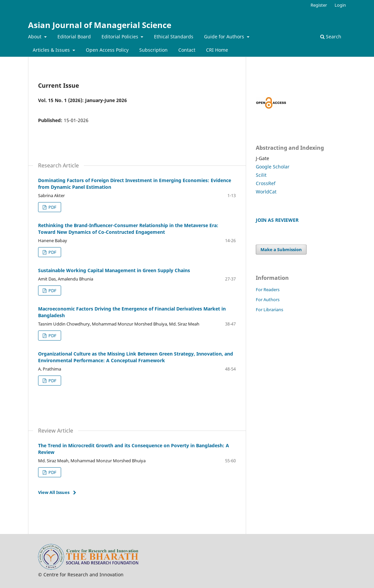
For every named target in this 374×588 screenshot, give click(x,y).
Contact (187, 50)
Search (331, 37)
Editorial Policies (121, 37)
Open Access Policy (107, 50)
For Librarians (269, 310)
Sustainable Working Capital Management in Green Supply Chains (114, 270)
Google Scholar (273, 167)
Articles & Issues (52, 50)
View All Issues (54, 492)
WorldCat (266, 192)
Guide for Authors (225, 37)
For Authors (268, 300)
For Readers (268, 289)
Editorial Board (74, 37)
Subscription (153, 50)
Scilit (261, 175)
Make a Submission (281, 249)
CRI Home (217, 50)
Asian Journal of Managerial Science (100, 25)
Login (340, 5)
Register (319, 5)
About (35, 37)
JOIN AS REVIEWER (277, 220)
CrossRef (266, 183)
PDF (52, 207)
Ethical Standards (174, 37)
